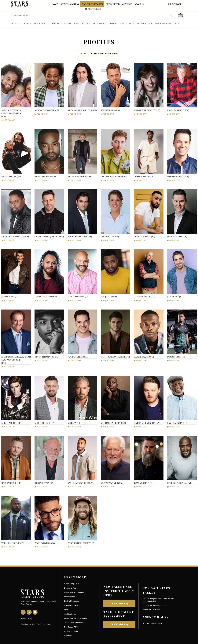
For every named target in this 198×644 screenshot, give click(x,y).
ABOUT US (139, 4)
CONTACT (127, 4)
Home (55, 4)
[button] (8, 120)
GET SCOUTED (113, 4)
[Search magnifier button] (171, 15)
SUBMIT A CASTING (70, 4)
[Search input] (89, 15)
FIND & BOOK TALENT (92, 4)
